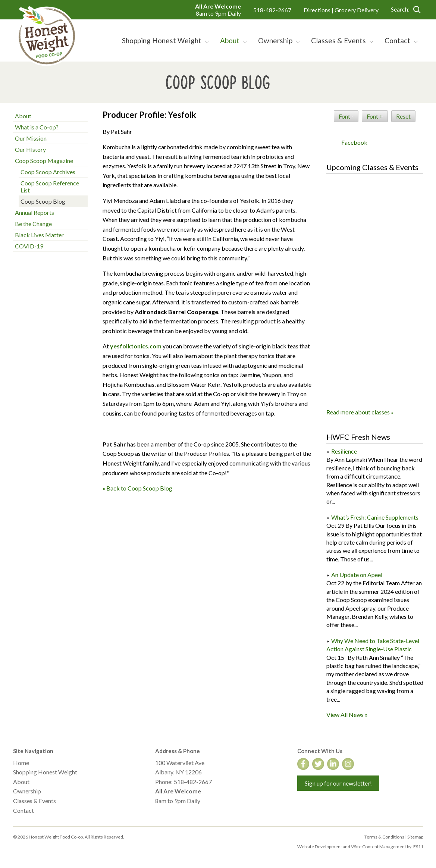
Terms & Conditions (384, 837)
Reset (403, 116)
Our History (30, 149)
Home (21, 763)
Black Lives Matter (39, 235)
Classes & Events (34, 801)
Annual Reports (34, 212)
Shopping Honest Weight (45, 772)
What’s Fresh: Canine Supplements (375, 517)
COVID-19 (29, 246)
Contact (23, 810)
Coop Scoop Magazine (44, 161)
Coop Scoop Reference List (50, 187)
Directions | (319, 10)
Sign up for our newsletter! (338, 783)
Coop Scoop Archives (48, 172)
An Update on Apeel (357, 575)
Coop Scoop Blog (43, 201)
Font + (375, 116)
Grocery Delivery (357, 10)
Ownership (27, 791)
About (23, 116)
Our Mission (31, 138)
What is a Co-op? (37, 127)
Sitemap (415, 837)
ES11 (418, 847)
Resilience (344, 451)
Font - (346, 116)
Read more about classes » (360, 412)
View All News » (347, 715)
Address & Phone (178, 751)
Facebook (354, 142)
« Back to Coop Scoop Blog (137, 488)
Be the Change (33, 224)
